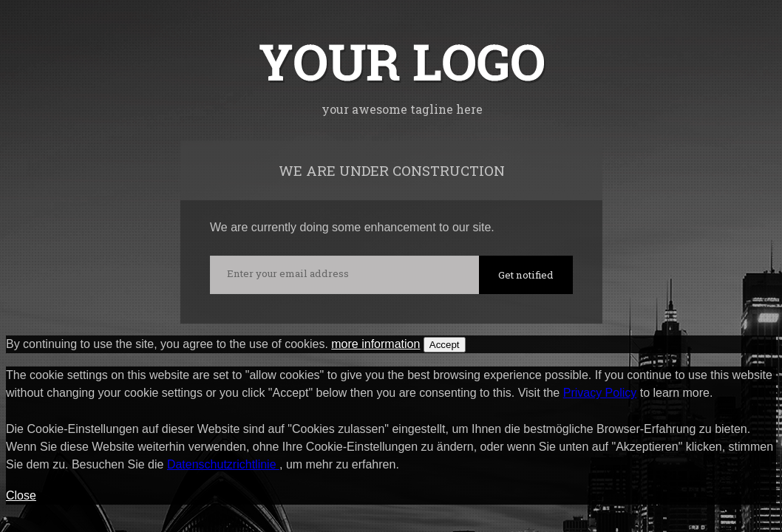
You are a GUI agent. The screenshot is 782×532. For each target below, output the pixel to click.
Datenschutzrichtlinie (223, 464)
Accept (445, 345)
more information (375, 344)
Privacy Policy (600, 393)
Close (21, 495)
